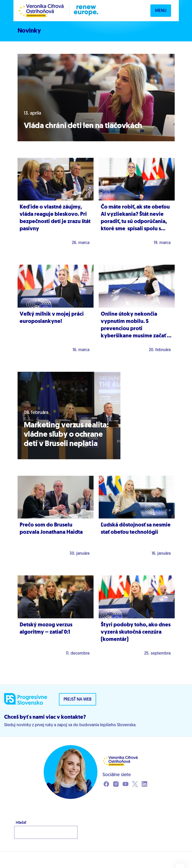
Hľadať (21, 823)
